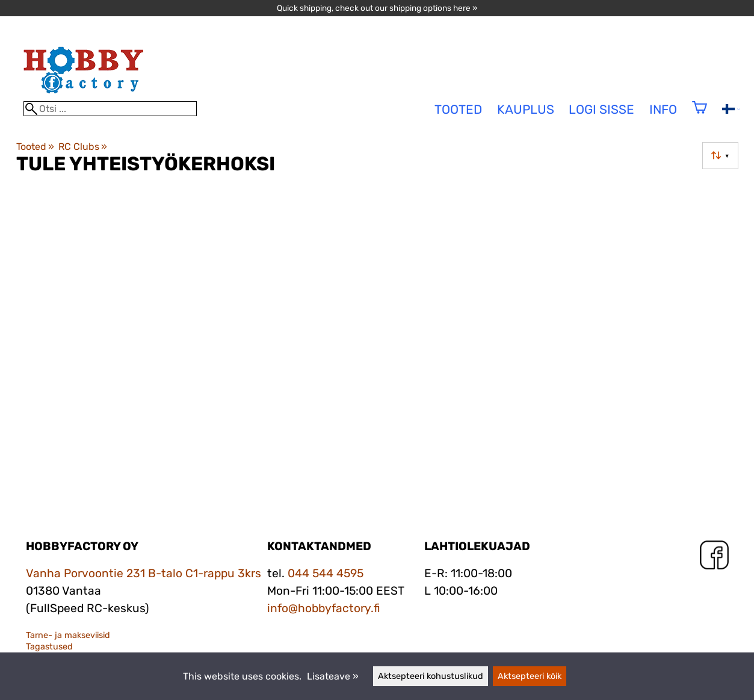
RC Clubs (83, 147)
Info (663, 110)
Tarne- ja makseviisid (68, 635)
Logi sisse (601, 110)
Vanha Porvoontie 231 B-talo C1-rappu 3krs (144, 573)
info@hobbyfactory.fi (324, 608)
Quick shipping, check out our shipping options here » (377, 8)
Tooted (35, 147)
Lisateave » (333, 676)
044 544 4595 (326, 573)
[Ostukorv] (700, 115)
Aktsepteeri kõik (530, 676)
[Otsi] (110, 109)
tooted (458, 110)
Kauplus (526, 110)
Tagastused (49, 647)
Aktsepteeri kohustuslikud (431, 676)
